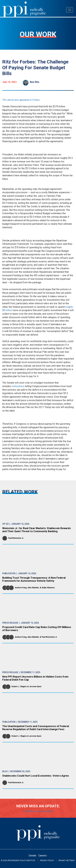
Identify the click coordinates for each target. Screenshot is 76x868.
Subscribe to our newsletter (38, 811)
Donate (32, 856)
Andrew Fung (21, 588)
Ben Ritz (35, 82)
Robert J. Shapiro (19, 687)
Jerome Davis (35, 687)
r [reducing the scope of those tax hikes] (39, 175)
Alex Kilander (33, 588)
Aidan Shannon (48, 588)
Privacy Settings (66, 861)
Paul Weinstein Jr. (16, 538)
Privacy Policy (47, 861)
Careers (43, 856)
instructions (18, 386)
